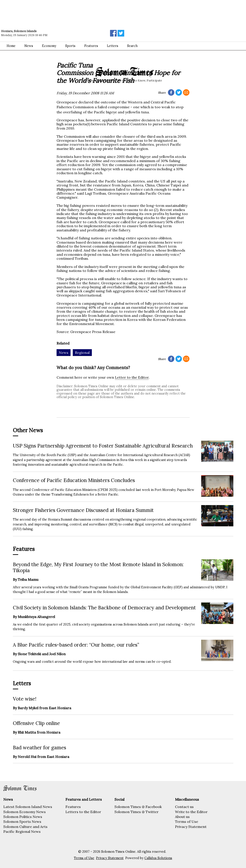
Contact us (184, 807)
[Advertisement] (63, 12)
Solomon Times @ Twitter (137, 812)
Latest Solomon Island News (28, 807)
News (29, 46)
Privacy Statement (191, 827)
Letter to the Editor (132, 377)
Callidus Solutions (158, 858)
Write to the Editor (191, 812)
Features (91, 46)
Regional (82, 353)
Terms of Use (187, 821)
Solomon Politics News (23, 817)
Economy (49, 46)
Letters (113, 46)
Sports (70, 46)
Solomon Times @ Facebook (138, 807)
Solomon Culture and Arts (25, 827)
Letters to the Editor (83, 812)
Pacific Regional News (22, 831)
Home (11, 46)
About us (182, 817)
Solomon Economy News (25, 812)
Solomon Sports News (22, 821)
